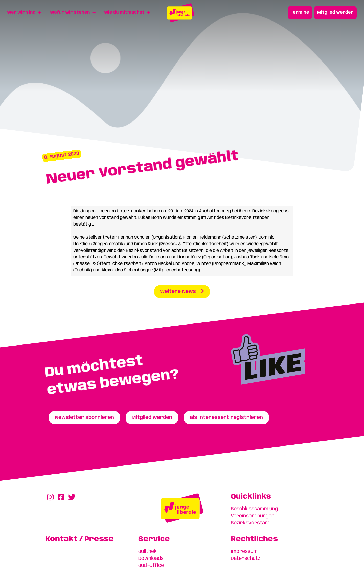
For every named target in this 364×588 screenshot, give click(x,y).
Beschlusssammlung (254, 509)
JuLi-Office (151, 566)
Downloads (151, 559)
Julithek (147, 552)
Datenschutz (245, 559)
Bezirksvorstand (251, 523)
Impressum (244, 552)
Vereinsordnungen (253, 516)
